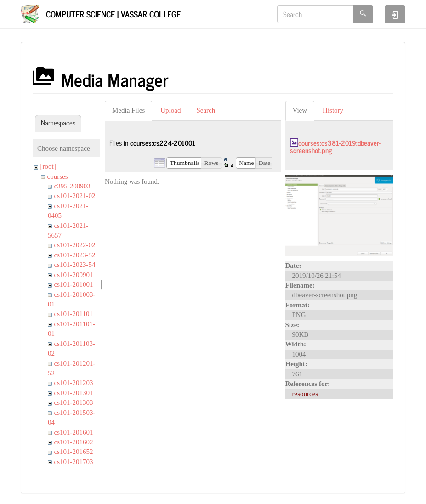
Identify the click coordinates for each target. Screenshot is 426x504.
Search (206, 110)
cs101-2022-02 (75, 245)
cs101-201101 (74, 314)
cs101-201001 (74, 284)
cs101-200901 (74, 275)
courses (58, 176)
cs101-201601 (74, 432)
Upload (170, 110)
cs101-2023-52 (75, 255)
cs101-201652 (74, 452)
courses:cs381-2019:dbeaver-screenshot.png (335, 147)
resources (305, 394)
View (300, 110)
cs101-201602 (74, 442)
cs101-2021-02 (75, 196)
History (333, 110)
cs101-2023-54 (75, 265)
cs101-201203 (74, 383)
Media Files (128, 110)
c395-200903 (72, 186)
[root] (48, 166)
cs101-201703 (74, 462)
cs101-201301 (74, 393)
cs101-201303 (74, 402)
